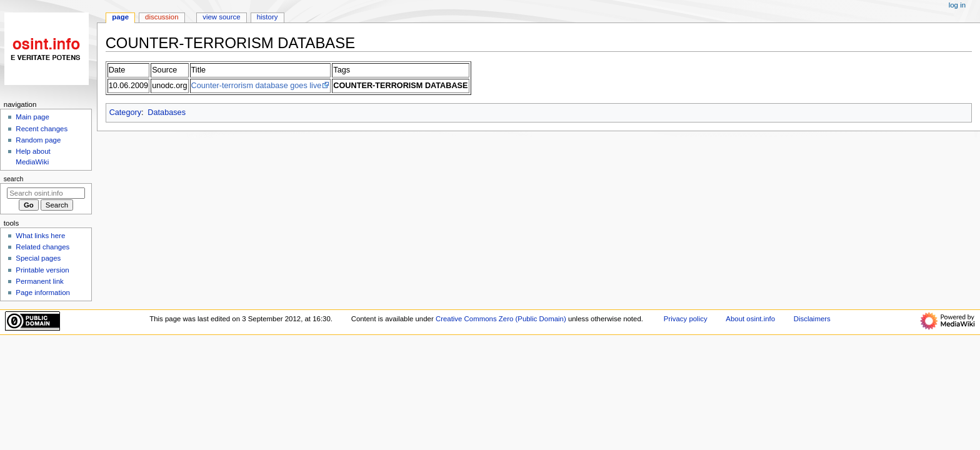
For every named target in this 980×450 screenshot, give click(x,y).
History (267, 17)
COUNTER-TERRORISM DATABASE (400, 86)
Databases (167, 112)
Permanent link (39, 281)
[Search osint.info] (46, 193)
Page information (43, 292)
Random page (38, 140)
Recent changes (42, 129)
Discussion (162, 17)
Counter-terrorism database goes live (257, 86)
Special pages (38, 258)
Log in (957, 5)
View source (221, 17)
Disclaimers (812, 319)
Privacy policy (686, 319)
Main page (32, 117)
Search (14, 179)
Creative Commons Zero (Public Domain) (501, 319)
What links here (40, 236)
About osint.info (750, 319)
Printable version (42, 270)
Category (125, 112)
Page (120, 17)
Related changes (42, 247)
